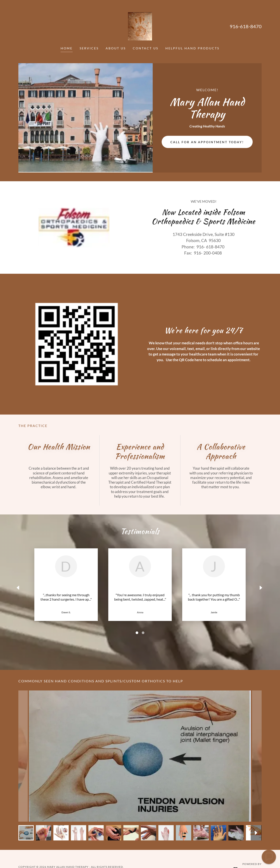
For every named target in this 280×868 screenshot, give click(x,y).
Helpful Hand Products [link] (192, 48)
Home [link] (67, 48)
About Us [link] (116, 48)
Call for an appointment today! (207, 142)
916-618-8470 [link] (246, 26)
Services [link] (89, 48)
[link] (140, 26)
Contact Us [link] (146, 48)
